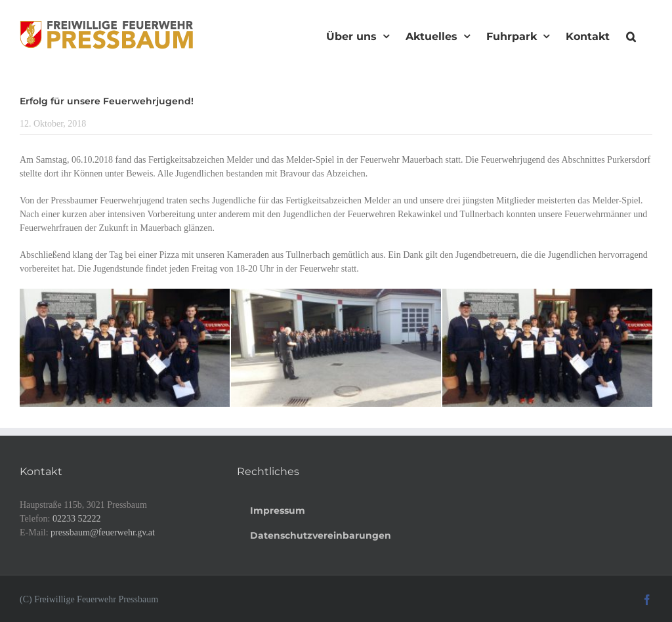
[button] (631, 35)
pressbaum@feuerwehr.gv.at (103, 532)
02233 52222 (77, 519)
